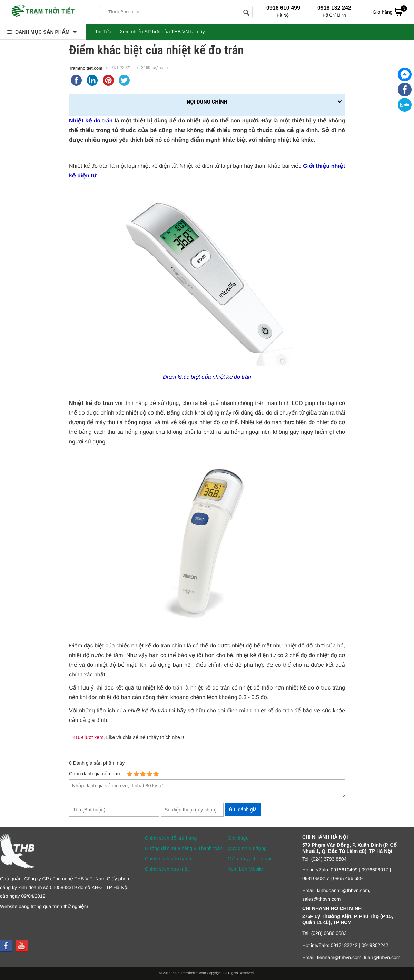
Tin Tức (103, 32)
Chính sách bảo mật (167, 869)
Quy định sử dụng (247, 848)
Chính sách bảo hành (168, 859)
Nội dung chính (207, 102)
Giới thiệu (238, 838)
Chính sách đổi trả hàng (171, 838)
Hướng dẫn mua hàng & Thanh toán (184, 848)
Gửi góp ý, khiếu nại (249, 859)
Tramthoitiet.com (86, 68)
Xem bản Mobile (245, 869)
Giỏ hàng (390, 11)
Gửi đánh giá (243, 810)
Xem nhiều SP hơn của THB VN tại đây (162, 32)
